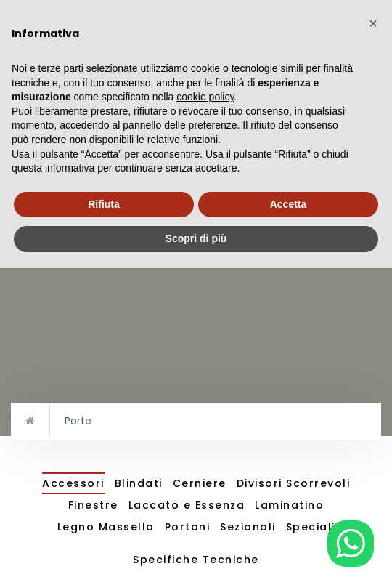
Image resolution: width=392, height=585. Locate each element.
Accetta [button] (289, 204)
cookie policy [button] (205, 97)
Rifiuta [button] (104, 204)
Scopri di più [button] (196, 238)
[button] (373, 23)
